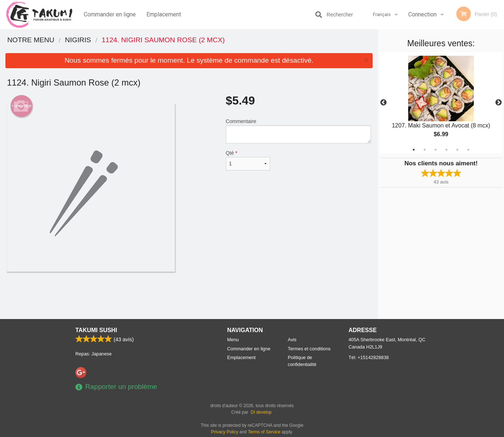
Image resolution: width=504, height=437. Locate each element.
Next (499, 103)
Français (382, 14)
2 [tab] (425, 150)
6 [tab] (468, 150)
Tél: (369, 357)
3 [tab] (436, 150)
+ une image (21, 106)
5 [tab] (457, 150)
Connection (422, 14)
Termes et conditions (309, 349)
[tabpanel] (441, 103)
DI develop (261, 412)
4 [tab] (446, 150)
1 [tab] (414, 150)
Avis (292, 340)
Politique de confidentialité (302, 361)
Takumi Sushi (96, 330)
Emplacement (164, 14)
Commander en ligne (110, 14)
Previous (383, 103)
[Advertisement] (189, 295)
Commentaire (298, 131)
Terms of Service (264, 432)
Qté (248, 160)
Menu (233, 340)
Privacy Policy (225, 432)
